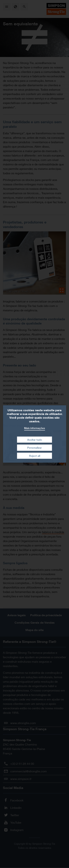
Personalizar (34, 448)
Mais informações (34, 428)
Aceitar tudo (35, 439)
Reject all (35, 456)
